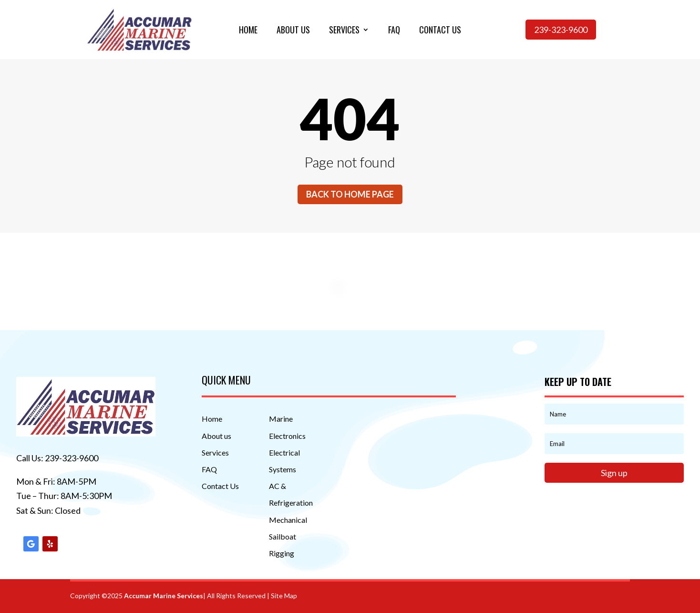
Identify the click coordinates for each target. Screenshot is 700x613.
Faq (394, 31)
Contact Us (220, 486)
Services (344, 31)
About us (293, 31)
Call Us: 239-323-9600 (57, 458)
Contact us (440, 31)
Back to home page (350, 194)
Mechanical (288, 520)
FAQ (209, 469)
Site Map (284, 596)
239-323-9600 (561, 30)
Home (248, 31)
